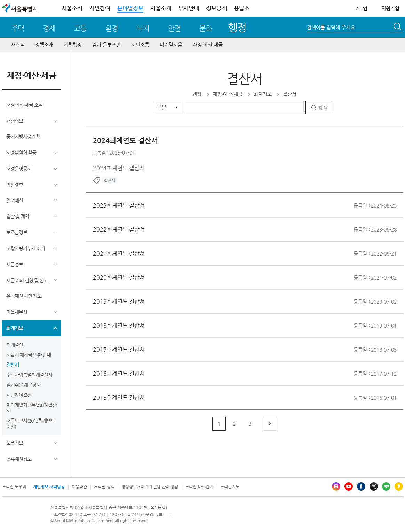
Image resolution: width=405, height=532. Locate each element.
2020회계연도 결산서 (119, 277)
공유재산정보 (19, 459)
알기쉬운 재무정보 (23, 385)
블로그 (386, 486)
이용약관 (79, 487)
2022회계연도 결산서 (119, 229)
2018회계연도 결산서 (119, 325)
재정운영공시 (19, 169)
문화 (206, 28)
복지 (143, 28)
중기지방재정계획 (23, 136)
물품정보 (15, 443)
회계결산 (15, 345)
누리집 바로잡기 (199, 487)
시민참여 (100, 8)
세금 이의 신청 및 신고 (27, 280)
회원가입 (390, 8)
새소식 (18, 45)
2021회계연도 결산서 (119, 253)
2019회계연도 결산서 (119, 301)
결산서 (13, 365)
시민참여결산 (19, 395)
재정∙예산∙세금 (208, 45)
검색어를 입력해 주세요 (331, 27)
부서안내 (189, 8)
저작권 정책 (104, 487)
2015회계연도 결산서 (119, 397)
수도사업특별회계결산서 (29, 375)
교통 (80, 28)
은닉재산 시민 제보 (24, 296)
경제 (49, 28)
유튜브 (349, 486)
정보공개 (216, 8)
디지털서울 (171, 45)
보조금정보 (17, 232)
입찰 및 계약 (18, 216)
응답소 (242, 8)
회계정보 (15, 328)
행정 (237, 27)
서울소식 (72, 8)
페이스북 (361, 486)
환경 (112, 28)
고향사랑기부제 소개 (26, 248)
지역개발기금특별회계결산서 (31, 408)
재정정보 (15, 121)
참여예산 (15, 201)
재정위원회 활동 (21, 152)
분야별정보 (130, 8)
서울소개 (161, 8)
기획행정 (73, 45)
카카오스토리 (399, 486)
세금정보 (15, 264)
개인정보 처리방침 (49, 487)
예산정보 (15, 185)
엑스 (374, 486)
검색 (323, 108)
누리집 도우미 (14, 487)
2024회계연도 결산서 (125, 140)
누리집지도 (230, 487)
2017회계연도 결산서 (119, 349)
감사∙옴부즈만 (106, 45)
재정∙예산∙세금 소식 (25, 105)
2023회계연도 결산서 (119, 205)
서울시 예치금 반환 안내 (29, 355)
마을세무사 (17, 312)
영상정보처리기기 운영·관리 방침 (150, 487)
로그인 (361, 8)
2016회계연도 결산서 (119, 373)
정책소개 (44, 45)
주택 (18, 28)
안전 (174, 28)
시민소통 (140, 45)
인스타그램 (336, 486)
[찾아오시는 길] (155, 507)
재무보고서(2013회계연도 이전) (31, 424)
